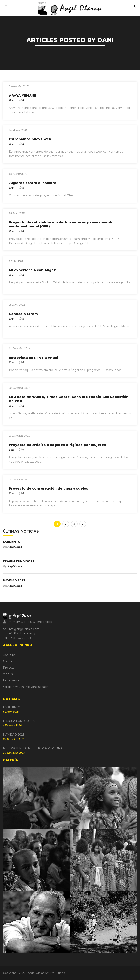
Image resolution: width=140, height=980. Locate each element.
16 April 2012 (17, 304)
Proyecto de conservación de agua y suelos (49, 489)
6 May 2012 (16, 261)
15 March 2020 (18, 130)
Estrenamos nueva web (30, 139)
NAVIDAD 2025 (14, 580)
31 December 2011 (19, 348)
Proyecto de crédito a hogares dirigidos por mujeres (57, 445)
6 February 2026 (12, 725)
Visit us (8, 674)
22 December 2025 (14, 739)
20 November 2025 (14, 752)
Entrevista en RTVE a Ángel (34, 358)
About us (9, 655)
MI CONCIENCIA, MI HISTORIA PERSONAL (34, 748)
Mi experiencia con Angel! (32, 270)
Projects (9, 668)
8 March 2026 (11, 712)
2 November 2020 (19, 86)
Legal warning (13, 680)
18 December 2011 (19, 388)
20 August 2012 (18, 174)
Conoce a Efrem (23, 314)
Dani (12, 100)
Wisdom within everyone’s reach (26, 687)
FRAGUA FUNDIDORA (19, 561)
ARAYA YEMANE (23, 95)
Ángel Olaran (15, 546)
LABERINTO (12, 542)
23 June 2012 (17, 213)
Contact (9, 661)
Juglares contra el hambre (33, 183)
